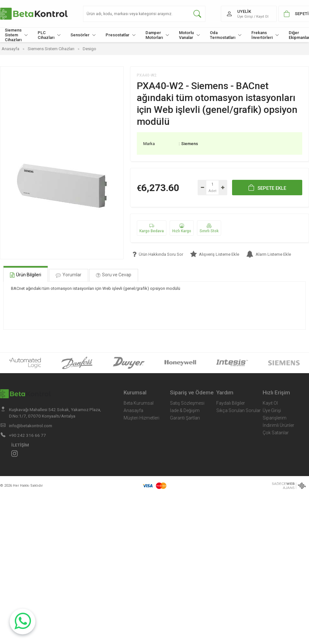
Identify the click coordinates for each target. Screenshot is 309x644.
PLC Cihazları (49, 35)
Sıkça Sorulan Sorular (239, 410)
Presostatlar (121, 35)
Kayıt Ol (270, 403)
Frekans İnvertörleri (265, 35)
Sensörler (83, 35)
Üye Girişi (272, 410)
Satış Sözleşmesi (187, 403)
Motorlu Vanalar (190, 35)
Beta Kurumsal (139, 403)
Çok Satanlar (276, 433)
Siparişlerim (275, 418)
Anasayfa (133, 410)
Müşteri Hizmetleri (141, 418)
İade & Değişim (185, 410)
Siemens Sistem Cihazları (16, 35)
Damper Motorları (157, 35)
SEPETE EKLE (267, 188)
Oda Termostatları (226, 35)
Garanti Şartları (185, 418)
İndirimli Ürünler (278, 425)
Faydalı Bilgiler (231, 403)
